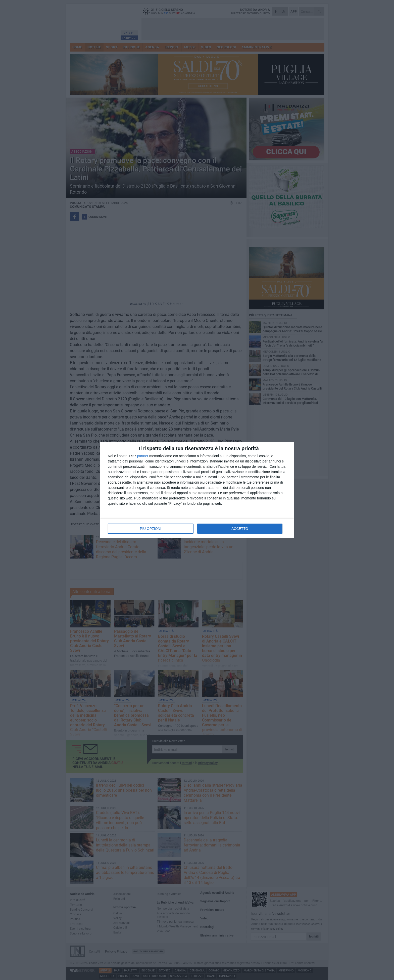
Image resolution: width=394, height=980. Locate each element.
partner (143, 456)
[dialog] (197, 490)
